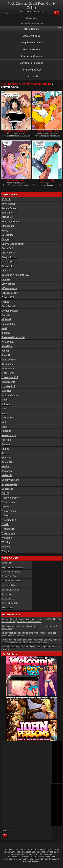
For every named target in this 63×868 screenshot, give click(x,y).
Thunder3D (8, 529)
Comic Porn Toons (10, 576)
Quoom (6, 444)
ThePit (5, 524)
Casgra (5, 239)
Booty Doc (7, 231)
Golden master (10, 311)
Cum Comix (32, 76)
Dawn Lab (7, 266)
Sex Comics (7, 594)
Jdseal (5, 351)
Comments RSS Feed (36, 23)
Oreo (4, 426)
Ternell (5, 507)
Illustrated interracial (13, 337)
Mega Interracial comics (12, 567)
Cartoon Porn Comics (11, 581)
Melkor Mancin (10, 395)
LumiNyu (7, 391)
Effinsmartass (9, 288)
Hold (4, 328)
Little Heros (8, 373)
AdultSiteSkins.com (32, 861)
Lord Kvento (8, 382)
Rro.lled (6, 466)
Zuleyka (6, 551)
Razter (5, 453)
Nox (4, 422)
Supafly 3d (7, 489)
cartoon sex (55, 136)
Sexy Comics (7, 607)
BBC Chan (7, 217)
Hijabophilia (8, 324)
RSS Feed (24, 23)
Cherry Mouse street (13, 244)
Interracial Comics (32, 56)
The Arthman (9, 511)
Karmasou (7, 364)
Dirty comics (9, 284)
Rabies (5, 449)
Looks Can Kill (10, 377)
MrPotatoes (8, 418)
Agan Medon (9, 204)
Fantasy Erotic (10, 293)
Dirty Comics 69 (32, 36)
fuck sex (11, 185)
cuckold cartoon (13, 136)
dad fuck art (25, 136)
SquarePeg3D (9, 484)
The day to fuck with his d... (16, 131)
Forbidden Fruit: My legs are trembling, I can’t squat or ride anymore (28, 648)
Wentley (6, 542)
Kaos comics (9, 360)
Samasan (7, 471)
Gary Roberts (9, 306)
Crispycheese (9, 257)
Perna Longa (9, 435)
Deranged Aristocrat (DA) (16, 275)
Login (35, 18)
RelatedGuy (8, 462)
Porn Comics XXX (31, 70)
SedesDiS (7, 475)
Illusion (6, 333)
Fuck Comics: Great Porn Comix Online (32, 5)
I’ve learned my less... (16, 180)
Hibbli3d (6, 319)
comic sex (42, 185)
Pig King (6, 440)
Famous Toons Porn (10, 590)
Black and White (11, 222)
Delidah (6, 271)
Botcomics (8, 235)
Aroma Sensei (9, 208)
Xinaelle (6, 547)
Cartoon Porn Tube (10, 603)
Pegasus (6, 431)
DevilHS (6, 279)
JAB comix (8, 342)
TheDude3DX (9, 520)
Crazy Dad (7, 248)
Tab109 (5, 493)
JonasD (6, 355)
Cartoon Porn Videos (32, 63)
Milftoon (6, 404)
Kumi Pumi (8, 369)
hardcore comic (22, 185)
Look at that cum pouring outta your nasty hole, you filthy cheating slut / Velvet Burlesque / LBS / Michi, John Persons (31, 641)
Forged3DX (8, 297)
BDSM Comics (32, 29)
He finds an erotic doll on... (47, 131)
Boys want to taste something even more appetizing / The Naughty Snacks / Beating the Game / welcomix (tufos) (31, 620)
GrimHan (6, 315)
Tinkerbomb (8, 533)
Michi (5, 400)
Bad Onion (7, 213)
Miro (4, 409)
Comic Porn (7, 563)
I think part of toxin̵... (47, 181)
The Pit (5, 516)
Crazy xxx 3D (9, 253)
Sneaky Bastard (10, 480)
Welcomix (7, 538)
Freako (5, 302)
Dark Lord (7, 262)
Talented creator (11, 498)
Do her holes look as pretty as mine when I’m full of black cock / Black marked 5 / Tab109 (30, 634)
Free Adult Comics (10, 585)
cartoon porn (44, 136)
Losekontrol (8, 386)
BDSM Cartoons (32, 49)
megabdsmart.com (31, 43)
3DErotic (6, 199)
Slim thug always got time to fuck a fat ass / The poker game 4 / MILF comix (30, 627)
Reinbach (7, 458)
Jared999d (7, 346)
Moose (5, 413)
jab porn (51, 185)
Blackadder (8, 226)
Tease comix (8, 502)
